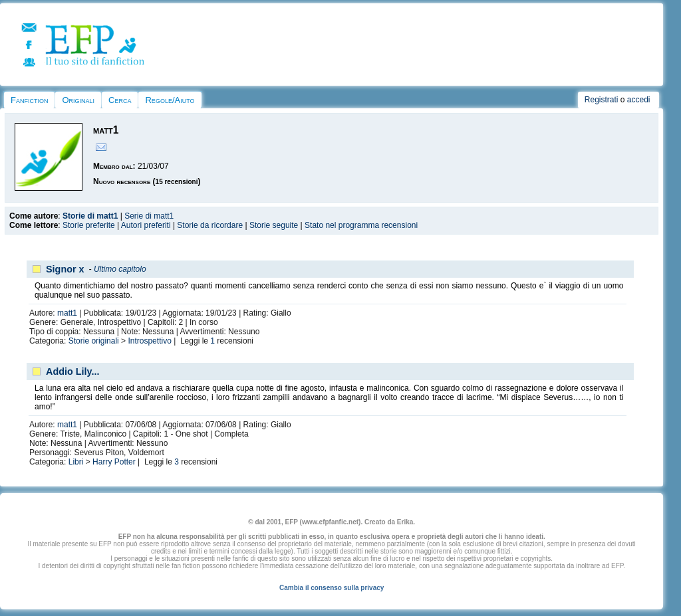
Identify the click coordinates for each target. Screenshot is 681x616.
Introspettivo (149, 341)
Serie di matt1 (149, 216)
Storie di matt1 (90, 216)
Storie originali (94, 341)
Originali (78, 100)
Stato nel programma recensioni (361, 225)
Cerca (120, 100)
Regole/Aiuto (170, 100)
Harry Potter (114, 462)
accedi (639, 100)
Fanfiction (29, 100)
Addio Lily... (72, 371)
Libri (76, 462)
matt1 (67, 313)
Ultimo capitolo (120, 269)
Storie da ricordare (210, 225)
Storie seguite (274, 225)
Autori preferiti (146, 225)
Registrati (602, 100)
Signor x (65, 269)
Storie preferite (89, 225)
